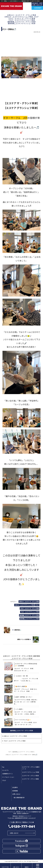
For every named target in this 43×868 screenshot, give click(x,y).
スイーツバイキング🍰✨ (23, 720)
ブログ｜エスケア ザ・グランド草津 (14, 741)
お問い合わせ (14, 833)
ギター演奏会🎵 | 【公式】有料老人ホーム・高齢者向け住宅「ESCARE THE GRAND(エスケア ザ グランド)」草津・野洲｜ (21, 1)
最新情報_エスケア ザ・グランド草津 (22, 731)
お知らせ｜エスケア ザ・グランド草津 (15, 736)
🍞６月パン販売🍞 (21, 686)
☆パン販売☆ (19, 709)
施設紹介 (27, 867)
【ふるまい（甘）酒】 (22, 676)
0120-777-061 (23, 826)
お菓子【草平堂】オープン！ (24, 697)
